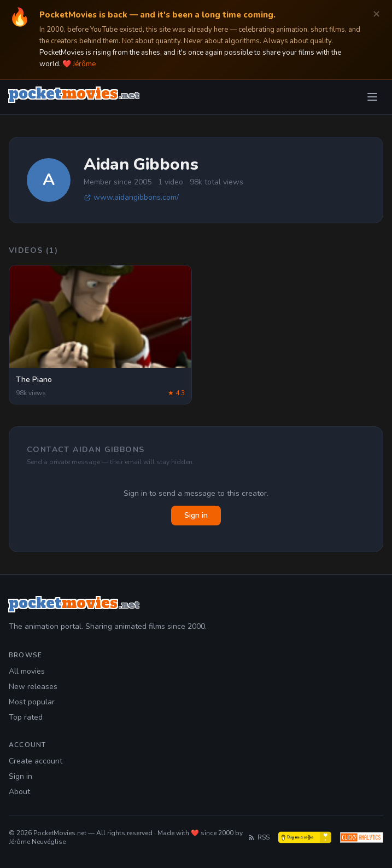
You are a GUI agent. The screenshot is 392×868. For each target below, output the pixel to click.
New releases (33, 687)
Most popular (32, 702)
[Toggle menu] (372, 97)
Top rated (26, 717)
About (19, 792)
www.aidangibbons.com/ (131, 197)
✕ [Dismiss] (376, 15)
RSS (259, 837)
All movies (27, 671)
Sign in (196, 515)
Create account (36, 761)
